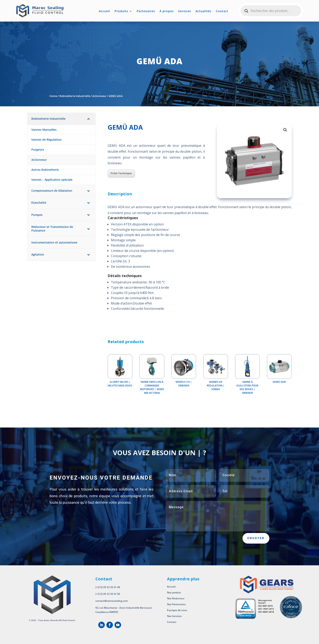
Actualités (203, 11)
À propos (167, 11)
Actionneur (99, 96)
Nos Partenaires (176, 604)
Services (185, 11)
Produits (121, 11)
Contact (222, 11)
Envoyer (256, 538)
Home (53, 96)
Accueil (104, 11)
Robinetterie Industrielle (75, 96)
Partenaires (146, 11)
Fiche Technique (121, 173)
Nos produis (174, 592)
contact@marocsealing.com (112, 601)
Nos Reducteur (176, 598)
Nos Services (174, 616)
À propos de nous (177, 610)
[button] (285, 130)
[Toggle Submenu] (88, 119)
